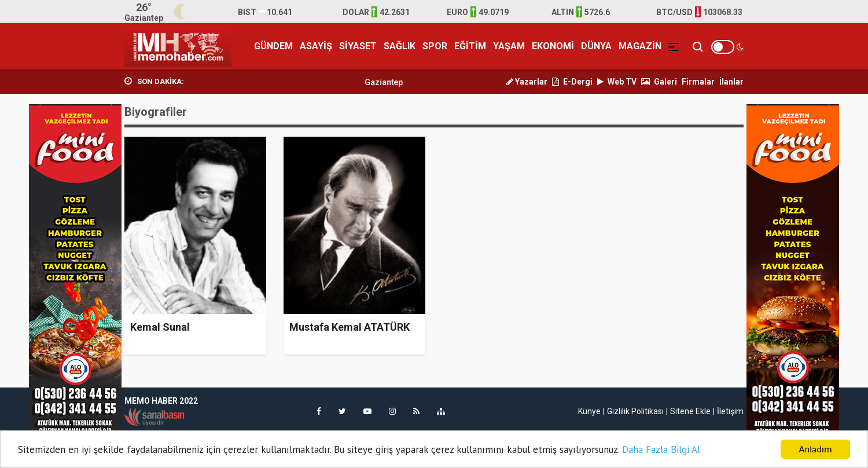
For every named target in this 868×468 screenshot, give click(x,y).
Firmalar (698, 82)
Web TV (617, 82)
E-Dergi (572, 82)
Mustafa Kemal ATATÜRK (350, 327)
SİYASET (358, 46)
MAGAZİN (640, 46)
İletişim (730, 411)
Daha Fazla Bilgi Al (661, 450)
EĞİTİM (470, 46)
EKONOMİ (553, 46)
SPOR (435, 46)
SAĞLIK (400, 46)
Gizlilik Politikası (635, 411)
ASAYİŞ (316, 46)
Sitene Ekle (690, 411)
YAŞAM (509, 46)
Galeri (659, 82)
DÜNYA (596, 46)
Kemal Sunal (160, 327)
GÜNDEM (273, 46)
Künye (589, 411)
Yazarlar (527, 82)
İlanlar (731, 82)
